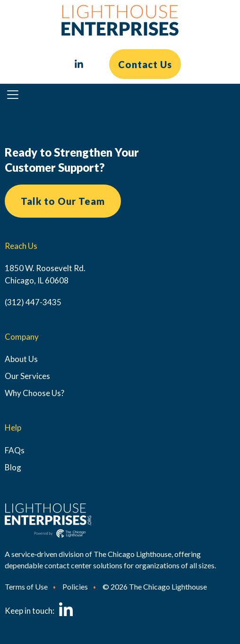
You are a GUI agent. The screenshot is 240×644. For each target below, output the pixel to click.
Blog (13, 467)
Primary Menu (17, 97)
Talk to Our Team (63, 201)
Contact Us (145, 64)
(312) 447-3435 (33, 302)
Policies (75, 587)
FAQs (15, 450)
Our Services (27, 376)
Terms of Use (26, 587)
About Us (21, 359)
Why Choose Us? (34, 393)
